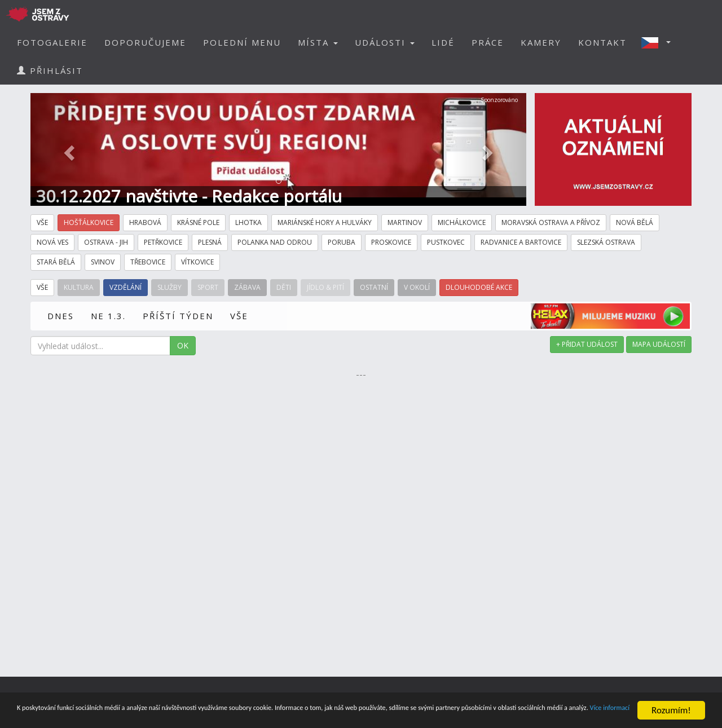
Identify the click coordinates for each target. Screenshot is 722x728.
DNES (61, 316)
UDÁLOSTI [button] (385, 42)
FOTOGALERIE (52, 42)
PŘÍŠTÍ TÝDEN (178, 316)
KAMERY (541, 42)
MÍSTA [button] (318, 42)
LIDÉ (443, 42)
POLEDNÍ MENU (242, 42)
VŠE (239, 316)
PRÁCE (488, 42)
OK (183, 345)
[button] (659, 42)
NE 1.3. (108, 316)
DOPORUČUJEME (145, 42)
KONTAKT (602, 42)
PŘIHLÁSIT (50, 70)
